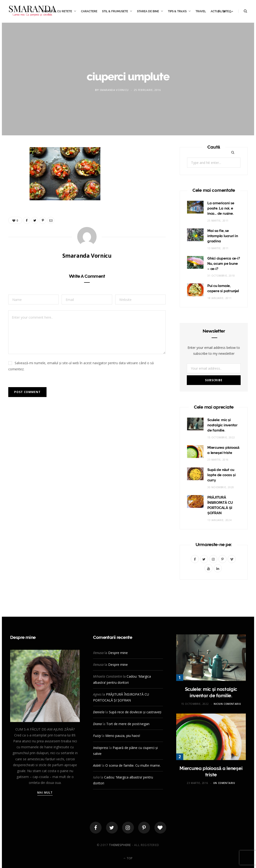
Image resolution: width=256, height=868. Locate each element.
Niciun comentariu (227, 704)
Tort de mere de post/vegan (128, 724)
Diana (97, 724)
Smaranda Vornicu (114, 90)
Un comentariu (224, 783)
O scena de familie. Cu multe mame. (133, 765)
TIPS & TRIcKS (177, 11)
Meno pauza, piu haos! (123, 736)
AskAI (97, 765)
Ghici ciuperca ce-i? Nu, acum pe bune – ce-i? (224, 264)
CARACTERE (89, 11)
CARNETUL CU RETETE (57, 11)
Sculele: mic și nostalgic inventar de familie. (222, 425)
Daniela (99, 712)
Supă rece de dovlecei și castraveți (135, 712)
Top (128, 858)
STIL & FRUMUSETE (115, 11)
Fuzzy (97, 736)
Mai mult (45, 793)
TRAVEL (201, 11)
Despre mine (118, 653)
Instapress (101, 748)
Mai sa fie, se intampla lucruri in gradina (223, 236)
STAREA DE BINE (148, 11)
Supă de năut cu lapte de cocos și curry (222, 475)
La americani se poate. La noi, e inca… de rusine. (221, 208)
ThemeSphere (120, 845)
